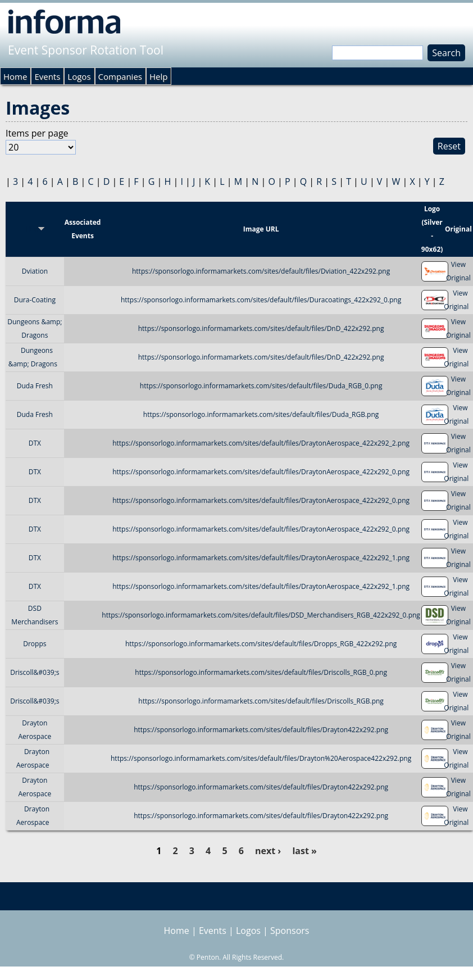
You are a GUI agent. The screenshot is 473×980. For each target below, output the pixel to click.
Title (35, 229)
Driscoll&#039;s (35, 672)
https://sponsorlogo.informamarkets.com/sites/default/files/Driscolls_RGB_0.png (261, 672)
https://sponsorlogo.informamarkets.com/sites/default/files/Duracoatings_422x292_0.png (261, 300)
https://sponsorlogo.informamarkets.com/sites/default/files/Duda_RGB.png (261, 414)
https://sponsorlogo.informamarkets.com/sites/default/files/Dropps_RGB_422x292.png (261, 644)
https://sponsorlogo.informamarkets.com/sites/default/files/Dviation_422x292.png (261, 271)
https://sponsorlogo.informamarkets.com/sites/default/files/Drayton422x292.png (261, 730)
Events (47, 76)
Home (15, 76)
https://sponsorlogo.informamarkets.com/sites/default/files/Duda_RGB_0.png (261, 386)
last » (304, 851)
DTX (35, 443)
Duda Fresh (35, 386)
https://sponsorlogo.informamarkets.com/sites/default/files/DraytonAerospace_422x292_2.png (261, 443)
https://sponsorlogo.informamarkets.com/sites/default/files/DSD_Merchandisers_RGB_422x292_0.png (261, 615)
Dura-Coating (35, 300)
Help (158, 76)
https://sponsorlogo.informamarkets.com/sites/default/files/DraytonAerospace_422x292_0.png (261, 472)
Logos (79, 76)
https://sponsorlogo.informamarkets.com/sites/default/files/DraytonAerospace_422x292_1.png (261, 558)
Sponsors (290, 931)
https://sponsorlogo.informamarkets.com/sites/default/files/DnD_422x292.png (261, 328)
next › (268, 851)
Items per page (37, 133)
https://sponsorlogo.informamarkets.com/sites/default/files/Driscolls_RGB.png (261, 701)
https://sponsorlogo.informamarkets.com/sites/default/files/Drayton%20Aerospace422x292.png (261, 758)
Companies (120, 76)
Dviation (35, 271)
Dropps (35, 644)
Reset (449, 146)
